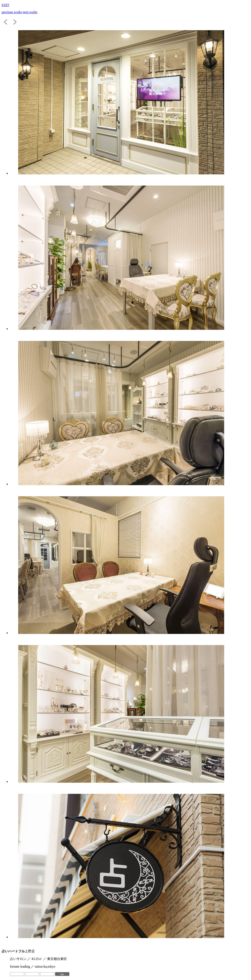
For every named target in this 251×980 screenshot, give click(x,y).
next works (30, 12)
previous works (12, 12)
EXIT (5, 5)
